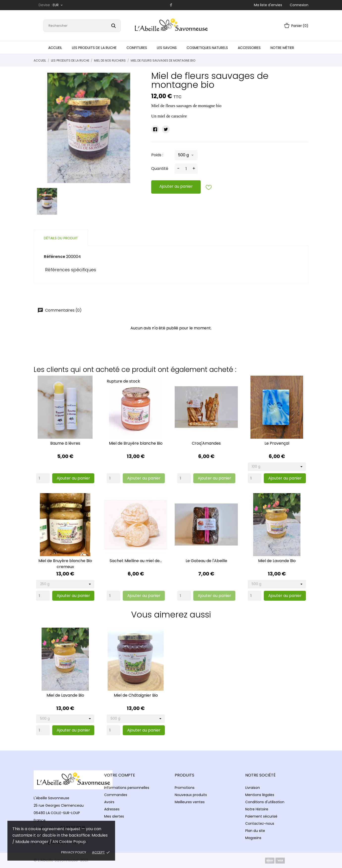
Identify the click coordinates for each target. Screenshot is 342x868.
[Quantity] (43, 478)
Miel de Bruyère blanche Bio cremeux (65, 564)
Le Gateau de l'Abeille (206, 561)
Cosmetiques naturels (207, 48)
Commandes (116, 795)
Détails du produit (61, 238)
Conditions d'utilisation (265, 802)
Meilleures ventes (190, 802)
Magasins (253, 838)
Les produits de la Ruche (94, 48)
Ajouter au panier (176, 186)
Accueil (55, 48)
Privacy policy (74, 852)
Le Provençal (277, 443)
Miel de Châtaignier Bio (136, 695)
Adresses (112, 809)
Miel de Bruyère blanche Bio (136, 443)
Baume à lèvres (65, 443)
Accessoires (249, 48)
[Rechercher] (82, 26)
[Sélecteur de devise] (58, 5)
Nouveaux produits (191, 795)
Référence (54, 257)
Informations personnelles (127, 788)
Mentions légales (260, 795)
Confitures (137, 48)
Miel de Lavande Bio (277, 561)
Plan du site (255, 831)
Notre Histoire (257, 809)
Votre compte (120, 775)
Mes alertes (114, 816)
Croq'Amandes (206, 443)
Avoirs (109, 802)
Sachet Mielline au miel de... (136, 561)
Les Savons (167, 48)
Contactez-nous (260, 823)
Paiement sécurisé (261, 816)
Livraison (253, 788)
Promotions (185, 788)
